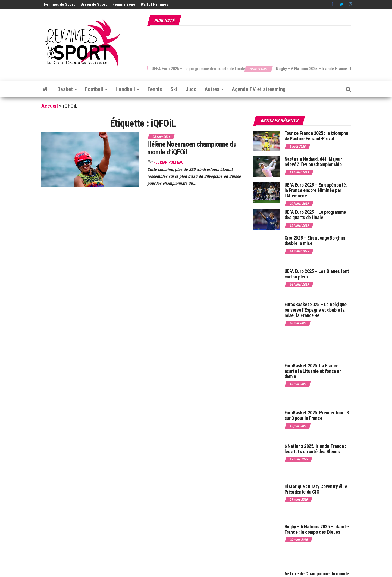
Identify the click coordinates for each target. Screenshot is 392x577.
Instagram (351, 4)
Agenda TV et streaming (259, 89)
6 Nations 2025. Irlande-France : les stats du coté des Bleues (315, 449)
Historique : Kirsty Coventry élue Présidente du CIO (316, 489)
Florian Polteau (169, 162)
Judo (191, 89)
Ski (174, 89)
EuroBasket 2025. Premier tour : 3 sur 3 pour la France (317, 415)
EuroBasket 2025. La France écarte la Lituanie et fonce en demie (313, 371)
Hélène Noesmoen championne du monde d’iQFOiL (192, 148)
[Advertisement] (252, 43)
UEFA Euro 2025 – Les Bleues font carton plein (317, 274)
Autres (214, 89)
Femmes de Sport (59, 4)
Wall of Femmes (154, 4)
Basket (67, 89)
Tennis (155, 89)
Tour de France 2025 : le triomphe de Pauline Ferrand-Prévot (316, 136)
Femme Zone (124, 4)
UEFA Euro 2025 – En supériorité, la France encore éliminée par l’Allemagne (316, 190)
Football (96, 89)
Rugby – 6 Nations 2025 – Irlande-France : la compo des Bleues (317, 529)
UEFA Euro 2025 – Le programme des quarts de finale (210, 69)
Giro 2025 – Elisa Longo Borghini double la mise (315, 241)
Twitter (341, 4)
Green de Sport (94, 4)
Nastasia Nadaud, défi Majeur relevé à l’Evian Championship (313, 162)
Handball (127, 89)
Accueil (50, 106)
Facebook (333, 4)
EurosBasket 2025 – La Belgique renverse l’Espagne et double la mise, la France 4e (316, 310)
